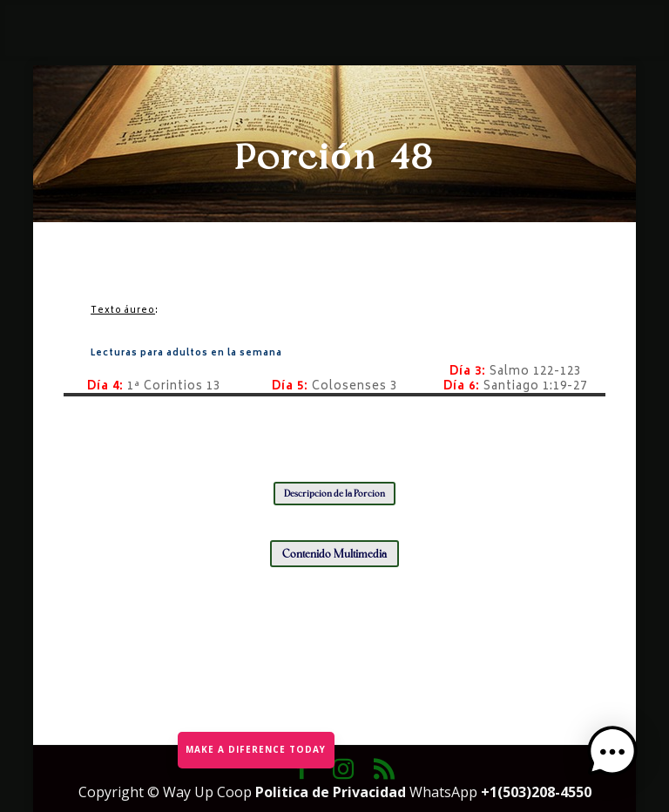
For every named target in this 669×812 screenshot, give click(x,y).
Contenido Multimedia (334, 554)
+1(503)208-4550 (536, 792)
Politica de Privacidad (332, 792)
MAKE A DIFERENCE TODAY (256, 748)
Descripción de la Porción (334, 494)
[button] (615, 756)
